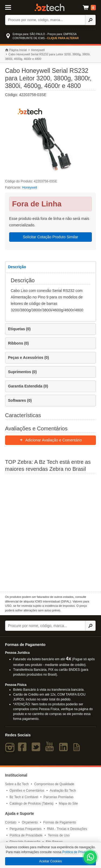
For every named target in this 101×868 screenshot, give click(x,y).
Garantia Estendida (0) (28, 386)
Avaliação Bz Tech (63, 791)
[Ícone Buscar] (90, 20)
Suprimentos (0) (22, 372)
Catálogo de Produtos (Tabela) (32, 804)
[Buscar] (45, 20)
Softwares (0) (20, 400)
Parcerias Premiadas (59, 797)
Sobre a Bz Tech (17, 784)
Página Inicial (16, 50)
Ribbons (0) (18, 343)
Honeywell (38, 50)
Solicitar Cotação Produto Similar (50, 237)
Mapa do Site (68, 804)
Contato (11, 822)
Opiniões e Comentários (27, 791)
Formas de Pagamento (60, 822)
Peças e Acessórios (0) (29, 358)
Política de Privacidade (26, 835)
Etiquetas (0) (19, 329)
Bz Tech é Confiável (24, 797)
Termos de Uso (59, 835)
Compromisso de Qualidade (54, 784)
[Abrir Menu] (11, 7)
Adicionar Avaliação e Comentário (50, 440)
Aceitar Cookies (50, 861)
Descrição (17, 267)
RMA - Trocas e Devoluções (67, 829)
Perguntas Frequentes (26, 829)
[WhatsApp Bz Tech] (90, 858)
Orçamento (30, 822)
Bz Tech (50, 7)
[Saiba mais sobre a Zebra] (51, 532)
